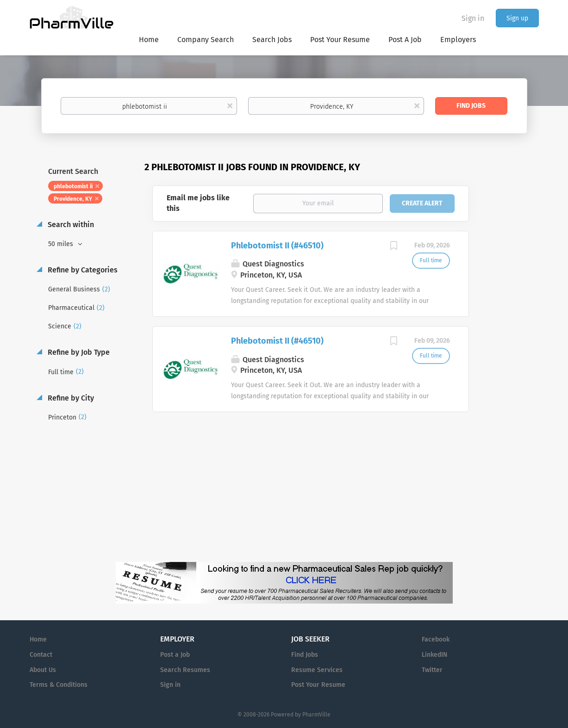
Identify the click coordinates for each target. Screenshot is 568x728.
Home (38, 639)
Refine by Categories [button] (82, 270)
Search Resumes (185, 670)
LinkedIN (434, 655)
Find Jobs (471, 106)
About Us (43, 670)
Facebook (436, 639)
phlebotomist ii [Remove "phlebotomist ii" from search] (73, 186)
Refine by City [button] (70, 398)
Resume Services (317, 670)
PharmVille (316, 715)
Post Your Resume (318, 685)
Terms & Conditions (59, 685)
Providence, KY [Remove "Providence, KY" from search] (73, 199)
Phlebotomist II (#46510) (277, 246)
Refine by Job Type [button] (78, 352)
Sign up (517, 18)
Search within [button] (70, 225)
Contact (41, 655)
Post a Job (175, 655)
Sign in (473, 18)
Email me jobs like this (198, 203)
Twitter (432, 670)
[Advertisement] (513, 339)
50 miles (62, 244)
